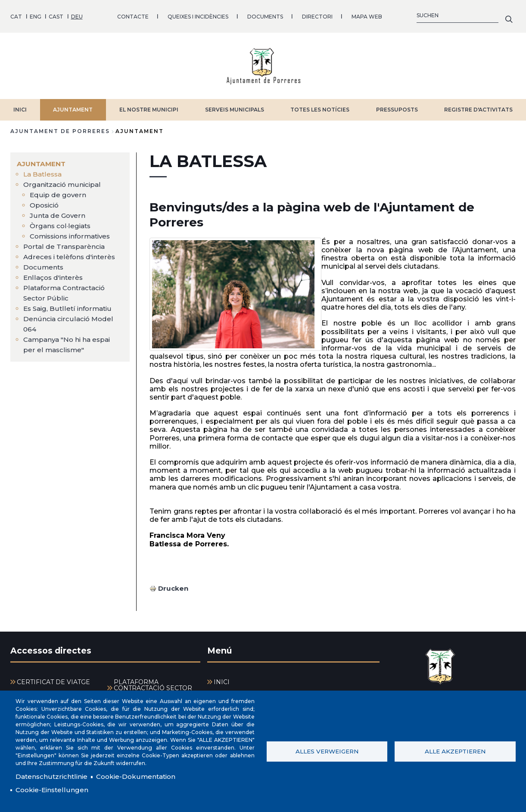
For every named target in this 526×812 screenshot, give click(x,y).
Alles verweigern (327, 750)
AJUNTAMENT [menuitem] (42, 161)
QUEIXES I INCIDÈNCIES (198, 15)
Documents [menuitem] (44, 264)
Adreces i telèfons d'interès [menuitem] (71, 254)
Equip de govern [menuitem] (58, 192)
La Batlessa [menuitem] (44, 171)
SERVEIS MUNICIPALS (235, 107)
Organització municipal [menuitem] (64, 181)
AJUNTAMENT (73, 107)
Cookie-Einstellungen (53, 789)
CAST (56, 15)
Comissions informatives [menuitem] (73, 233)
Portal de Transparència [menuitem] (65, 243)
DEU (77, 15)
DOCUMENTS (265, 15)
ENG (36, 15)
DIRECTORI (317, 15)
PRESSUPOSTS (397, 107)
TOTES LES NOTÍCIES (320, 107)
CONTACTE (133, 15)
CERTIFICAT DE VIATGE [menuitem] (53, 679)
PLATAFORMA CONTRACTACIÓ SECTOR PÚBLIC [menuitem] (153, 685)
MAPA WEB (367, 15)
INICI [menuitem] (222, 679)
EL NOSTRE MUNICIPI (149, 107)
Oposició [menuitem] (45, 202)
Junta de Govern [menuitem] (58, 212)
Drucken (174, 585)
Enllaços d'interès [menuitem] (54, 274)
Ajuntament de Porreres (60, 128)
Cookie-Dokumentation (140, 776)
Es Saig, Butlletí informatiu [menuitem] (69, 305)
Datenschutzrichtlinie (53, 776)
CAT (16, 15)
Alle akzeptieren (455, 750)
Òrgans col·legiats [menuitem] (61, 223)
